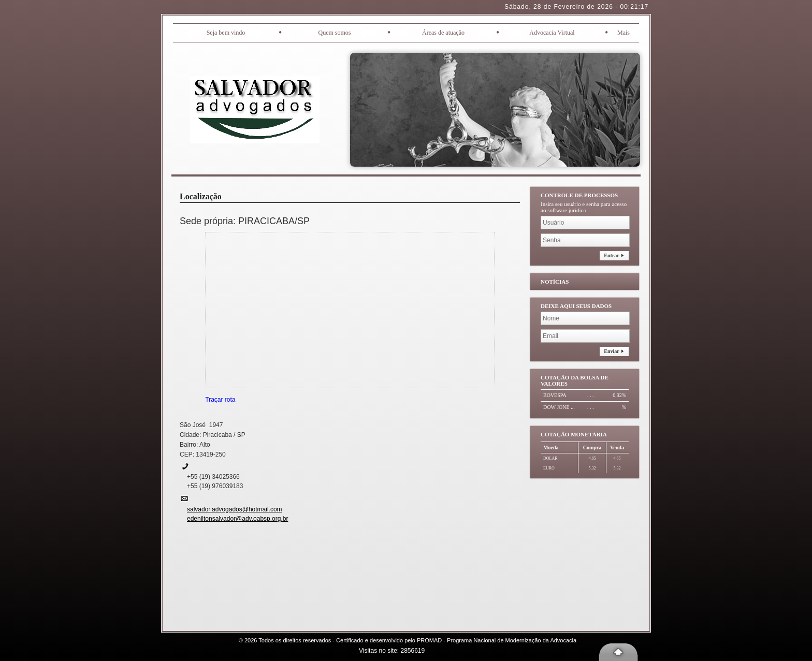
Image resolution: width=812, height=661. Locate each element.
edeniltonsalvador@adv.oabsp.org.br (237, 519)
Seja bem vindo (226, 33)
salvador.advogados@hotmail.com (235, 509)
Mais (624, 33)
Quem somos (335, 33)
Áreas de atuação (443, 33)
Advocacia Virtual (552, 33)
